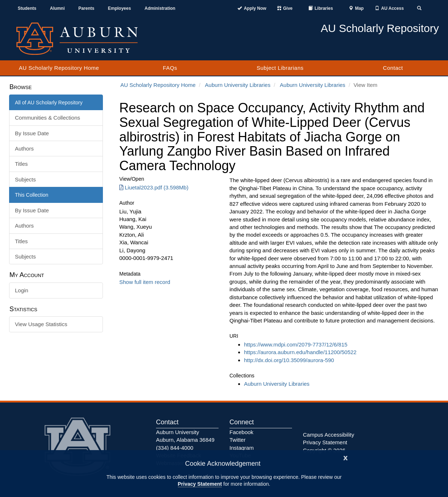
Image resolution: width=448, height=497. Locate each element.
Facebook (241, 432)
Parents (86, 8)
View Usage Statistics (41, 324)
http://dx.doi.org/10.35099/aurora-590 (289, 360)
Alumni (57, 8)
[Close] (345, 457)
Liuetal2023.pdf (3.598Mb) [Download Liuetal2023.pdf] (154, 187)
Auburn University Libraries (238, 85)
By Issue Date (32, 133)
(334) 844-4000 (175, 448)
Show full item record (145, 282)
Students (27, 8)
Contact (393, 68)
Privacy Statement (200, 484)
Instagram (242, 448)
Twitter (237, 440)
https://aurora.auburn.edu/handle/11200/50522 (300, 352)
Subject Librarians (280, 68)
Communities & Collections (47, 118)
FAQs (170, 68)
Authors (24, 149)
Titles (21, 164)
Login (22, 290)
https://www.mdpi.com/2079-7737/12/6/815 (296, 344)
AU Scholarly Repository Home (59, 68)
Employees (119, 8)
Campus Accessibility (329, 435)
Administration (160, 8)
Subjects (25, 179)
